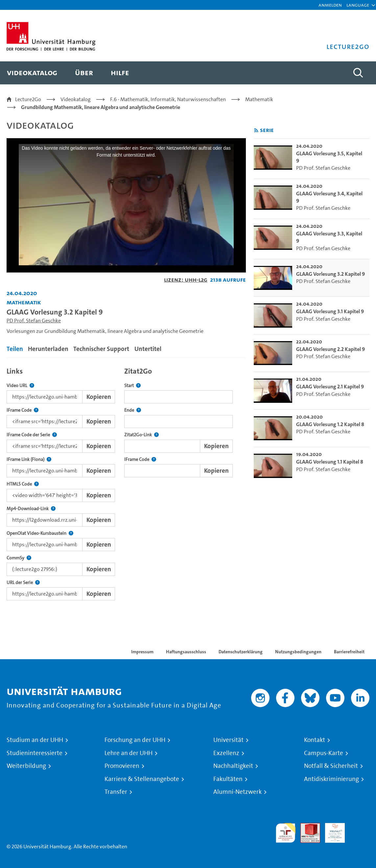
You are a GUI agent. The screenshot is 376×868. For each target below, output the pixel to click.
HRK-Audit (331, 831)
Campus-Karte (324, 753)
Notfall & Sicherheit (331, 766)
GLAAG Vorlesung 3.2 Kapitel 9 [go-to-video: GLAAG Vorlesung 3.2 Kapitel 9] (330, 274)
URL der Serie (23, 583)
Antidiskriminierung (331, 779)
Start (132, 386)
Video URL (20, 386)
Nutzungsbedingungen (298, 652)
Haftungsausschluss (186, 652)
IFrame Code (23, 410)
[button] (358, 5)
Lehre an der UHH (129, 753)
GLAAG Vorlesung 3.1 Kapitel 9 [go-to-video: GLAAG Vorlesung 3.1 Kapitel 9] (330, 311)
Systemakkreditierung (360, 827)
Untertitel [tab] (148, 349)
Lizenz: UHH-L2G (186, 280)
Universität (228, 740)
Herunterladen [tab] (48, 349)
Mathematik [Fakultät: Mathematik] (24, 302)
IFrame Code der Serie (32, 435)
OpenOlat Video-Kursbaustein (40, 533)
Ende (133, 410)
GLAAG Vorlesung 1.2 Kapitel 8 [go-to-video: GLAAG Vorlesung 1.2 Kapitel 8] (330, 424)
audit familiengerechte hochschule (286, 833)
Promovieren (122, 766)
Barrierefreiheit (349, 652)
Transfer (116, 792)
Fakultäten (228, 779)
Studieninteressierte (35, 753)
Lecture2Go (28, 99)
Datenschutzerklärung (241, 652)
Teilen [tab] (15, 349)
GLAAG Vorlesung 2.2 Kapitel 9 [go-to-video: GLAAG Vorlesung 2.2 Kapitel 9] (330, 349)
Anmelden (330, 5)
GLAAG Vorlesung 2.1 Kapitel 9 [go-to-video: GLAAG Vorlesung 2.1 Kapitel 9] (330, 387)
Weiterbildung (26, 766)
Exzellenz (226, 753)
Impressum (142, 652)
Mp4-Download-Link (31, 509)
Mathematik (259, 99)
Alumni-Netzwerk (237, 792)
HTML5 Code (23, 484)
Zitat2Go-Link (141, 435)
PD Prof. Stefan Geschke (34, 321)
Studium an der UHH (35, 740)
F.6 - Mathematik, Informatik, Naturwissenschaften (168, 99)
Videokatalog (76, 99)
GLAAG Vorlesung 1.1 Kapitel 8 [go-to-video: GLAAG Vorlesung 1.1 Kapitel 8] (330, 462)
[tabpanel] (126, 482)
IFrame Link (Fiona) (29, 459)
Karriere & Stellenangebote (142, 779)
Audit (307, 827)
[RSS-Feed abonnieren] (256, 130)
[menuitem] (32, 73)
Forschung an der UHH (135, 740)
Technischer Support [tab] (101, 349)
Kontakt (315, 740)
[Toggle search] (358, 73)
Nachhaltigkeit (233, 766)
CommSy (19, 558)
